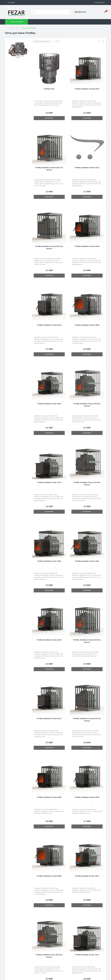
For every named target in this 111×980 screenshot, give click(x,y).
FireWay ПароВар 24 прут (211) (87, 955)
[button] (11, 2)
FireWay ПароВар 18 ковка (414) (49, 325)
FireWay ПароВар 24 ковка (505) (49, 876)
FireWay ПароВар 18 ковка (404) (87, 246)
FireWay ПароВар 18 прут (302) (49, 561)
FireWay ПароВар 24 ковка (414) (87, 797)
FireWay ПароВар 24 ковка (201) (49, 640)
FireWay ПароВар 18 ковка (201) (87, 89)
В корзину (49, 118)
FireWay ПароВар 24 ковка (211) (49, 718)
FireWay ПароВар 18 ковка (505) (87, 325)
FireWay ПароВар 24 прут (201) (87, 876)
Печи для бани (14, 28)
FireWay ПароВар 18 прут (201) (49, 404)
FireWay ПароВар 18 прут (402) (87, 561)
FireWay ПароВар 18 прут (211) (49, 482)
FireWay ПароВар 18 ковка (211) (87, 168)
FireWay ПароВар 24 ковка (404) (49, 797)
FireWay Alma (49, 89)
